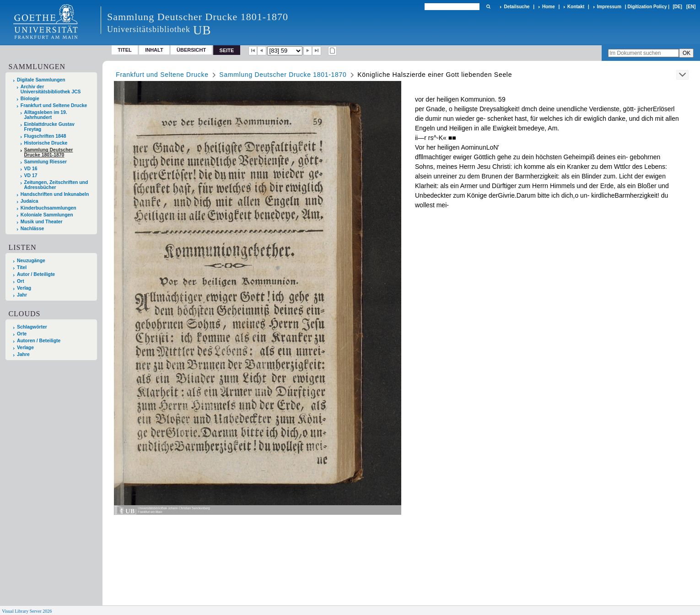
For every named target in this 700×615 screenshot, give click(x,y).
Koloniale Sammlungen (47, 215)
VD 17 (31, 175)
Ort (21, 281)
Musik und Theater (42, 222)
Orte (22, 334)
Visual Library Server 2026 (27, 611)
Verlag (24, 288)
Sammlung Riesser (46, 162)
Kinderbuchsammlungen (48, 208)
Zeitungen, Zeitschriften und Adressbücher (56, 185)
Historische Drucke (46, 143)
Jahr (22, 295)
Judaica (30, 201)
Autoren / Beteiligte (39, 341)
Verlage (25, 348)
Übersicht (191, 50)
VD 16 (31, 169)
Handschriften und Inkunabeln (55, 194)
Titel (125, 50)
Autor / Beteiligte (36, 274)
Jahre (23, 354)
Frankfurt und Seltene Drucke (54, 105)
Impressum (609, 7)
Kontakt (576, 7)
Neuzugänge (31, 261)
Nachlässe (32, 229)
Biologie (30, 99)
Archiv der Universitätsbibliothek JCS (51, 89)
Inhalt (154, 50)
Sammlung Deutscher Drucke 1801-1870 (49, 152)
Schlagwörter (32, 327)
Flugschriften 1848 (45, 136)
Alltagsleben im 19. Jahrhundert (46, 115)
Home (549, 7)
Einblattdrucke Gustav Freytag (49, 127)
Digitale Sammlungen (41, 80)
